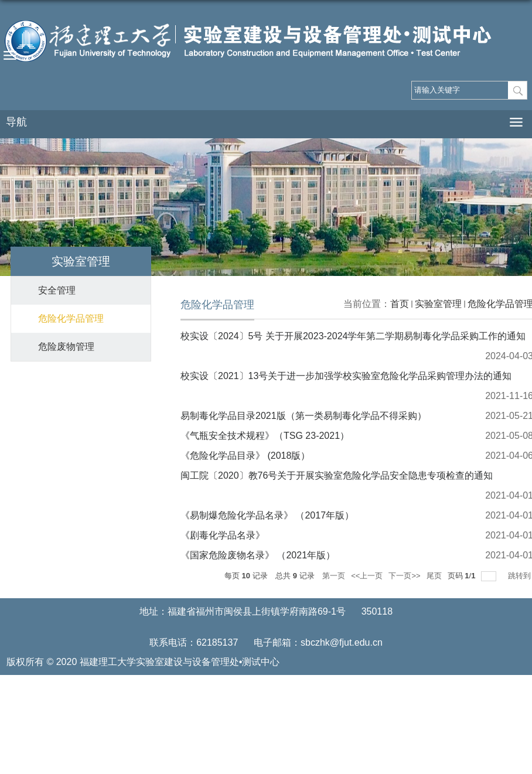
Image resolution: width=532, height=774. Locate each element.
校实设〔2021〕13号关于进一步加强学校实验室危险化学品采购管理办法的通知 (346, 376)
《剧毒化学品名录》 (223, 535)
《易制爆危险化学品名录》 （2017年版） (267, 515)
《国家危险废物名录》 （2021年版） (258, 555)
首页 (400, 304)
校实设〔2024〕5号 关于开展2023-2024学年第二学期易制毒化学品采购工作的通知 (353, 336)
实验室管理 (438, 304)
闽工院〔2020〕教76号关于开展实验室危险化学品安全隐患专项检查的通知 (337, 475)
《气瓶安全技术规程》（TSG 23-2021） (265, 436)
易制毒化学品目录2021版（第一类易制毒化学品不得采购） (303, 416)
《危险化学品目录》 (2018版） (245, 456)
